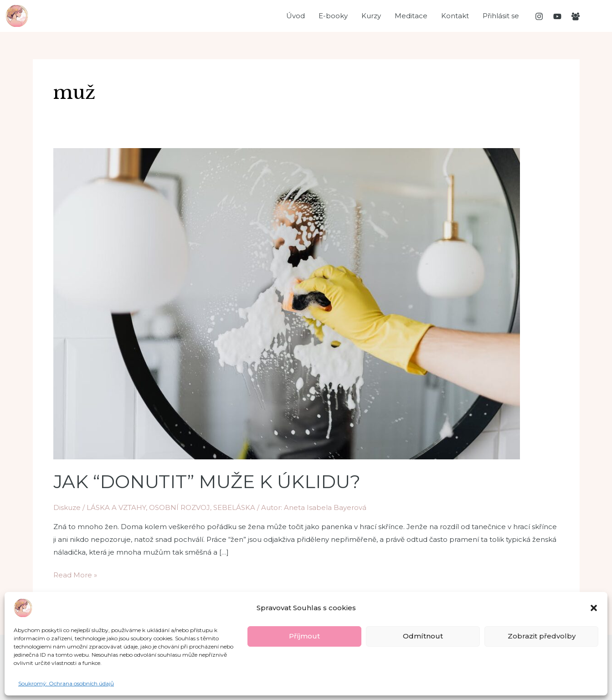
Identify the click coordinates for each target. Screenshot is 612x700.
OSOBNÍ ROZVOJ (180, 507)
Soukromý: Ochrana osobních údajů (66, 683)
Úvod (296, 16)
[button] (594, 608)
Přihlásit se (501, 16)
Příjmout (304, 636)
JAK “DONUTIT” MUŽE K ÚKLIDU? (207, 481)
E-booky (333, 16)
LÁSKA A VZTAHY (116, 507)
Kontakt (455, 16)
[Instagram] (539, 16)
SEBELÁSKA (234, 507)
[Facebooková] (576, 16)
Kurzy (371, 16)
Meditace (411, 16)
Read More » (75, 574)
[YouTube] (557, 16)
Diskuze (67, 507)
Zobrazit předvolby (542, 636)
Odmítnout (423, 636)
